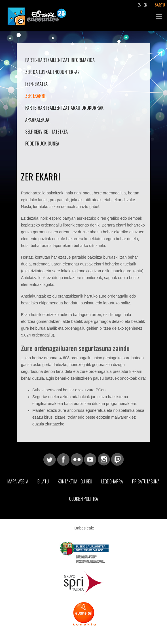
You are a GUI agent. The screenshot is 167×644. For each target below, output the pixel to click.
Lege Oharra (112, 481)
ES (139, 5)
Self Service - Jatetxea (46, 132)
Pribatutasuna (146, 481)
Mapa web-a (18, 481)
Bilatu (43, 481)
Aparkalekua (37, 120)
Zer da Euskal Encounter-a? (52, 72)
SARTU (160, 5)
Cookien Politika (84, 499)
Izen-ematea (36, 84)
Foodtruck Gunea (42, 144)
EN (145, 5)
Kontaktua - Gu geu (75, 481)
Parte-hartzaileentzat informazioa (60, 60)
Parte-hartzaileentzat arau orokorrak (64, 108)
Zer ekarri (35, 96)
